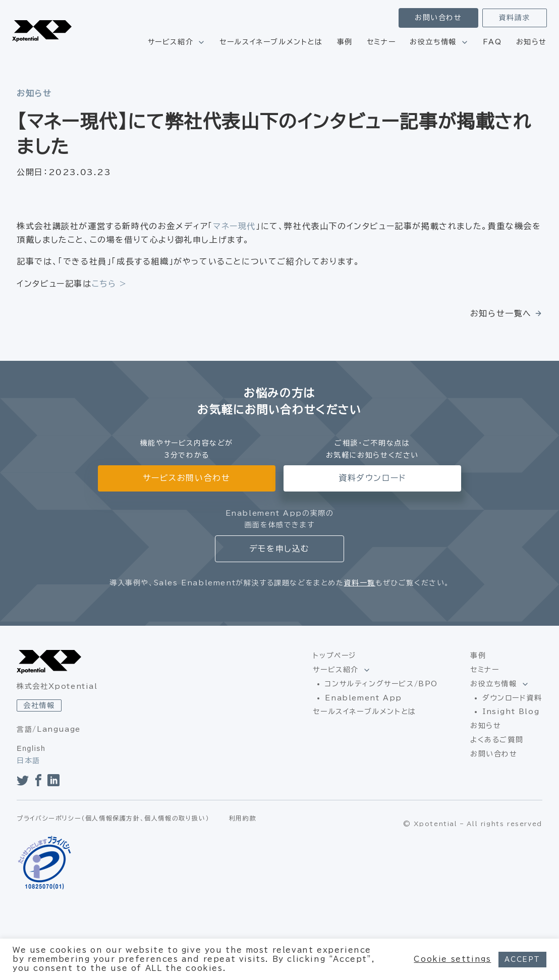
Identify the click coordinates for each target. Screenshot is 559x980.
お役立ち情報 (433, 42)
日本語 (29, 760)
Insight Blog (511, 712)
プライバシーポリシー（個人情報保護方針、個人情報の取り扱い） (113, 818)
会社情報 (39, 705)
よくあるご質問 (497, 740)
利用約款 (243, 818)
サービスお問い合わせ (186, 478)
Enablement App (363, 698)
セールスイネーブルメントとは (271, 42)
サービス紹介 (171, 42)
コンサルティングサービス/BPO (381, 684)
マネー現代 (234, 226)
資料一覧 (360, 583)
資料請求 (515, 18)
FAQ (492, 42)
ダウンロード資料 (512, 698)
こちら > (109, 284)
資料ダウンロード (372, 478)
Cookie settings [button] (452, 959)
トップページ (334, 656)
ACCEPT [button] (522, 960)
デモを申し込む (279, 549)
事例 (345, 42)
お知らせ (532, 42)
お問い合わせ (438, 18)
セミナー (381, 42)
